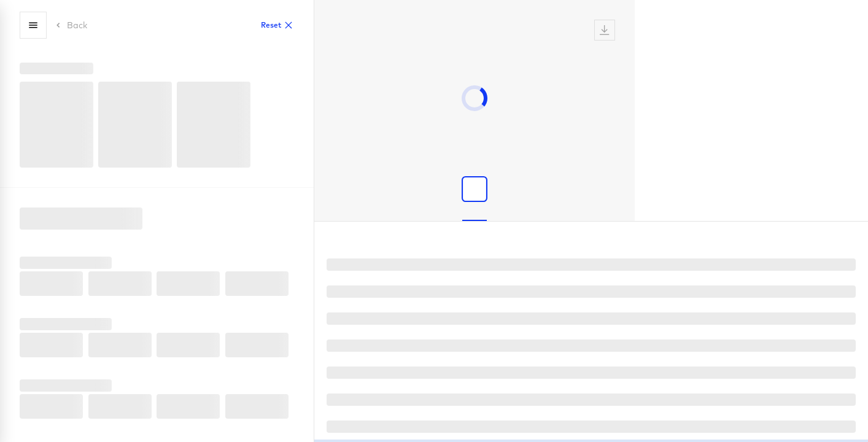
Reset (277, 25)
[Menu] (33, 25)
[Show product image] (475, 189)
